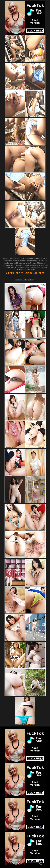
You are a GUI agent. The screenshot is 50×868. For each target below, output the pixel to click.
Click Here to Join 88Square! (25, 273)
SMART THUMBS (30, 724)
